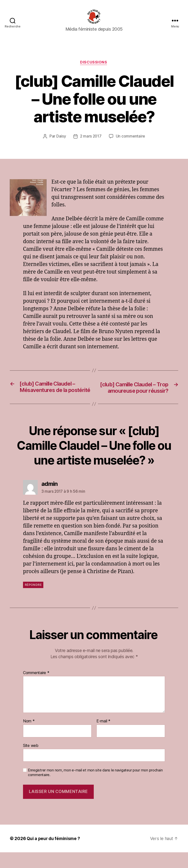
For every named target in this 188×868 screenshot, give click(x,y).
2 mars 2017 (90, 144)
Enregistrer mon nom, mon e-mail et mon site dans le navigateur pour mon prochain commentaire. (95, 788)
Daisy (61, 144)
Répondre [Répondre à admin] (33, 600)
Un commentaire (131, 144)
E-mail (103, 737)
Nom (29, 737)
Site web (31, 761)
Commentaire (36, 688)
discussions (94, 70)
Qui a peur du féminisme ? (54, 854)
